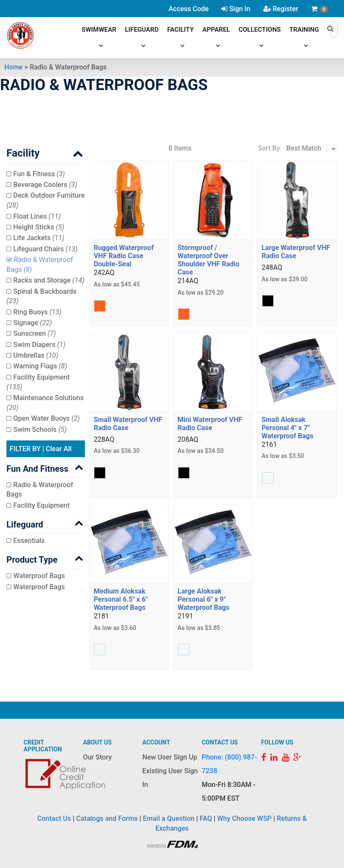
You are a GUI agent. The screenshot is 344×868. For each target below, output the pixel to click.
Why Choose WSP (244, 818)
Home (14, 67)
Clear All (59, 449)
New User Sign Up (170, 757)
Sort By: (270, 148)
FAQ (206, 818)
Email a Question (169, 818)
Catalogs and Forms (107, 818)
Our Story (97, 757)
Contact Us (54, 818)
